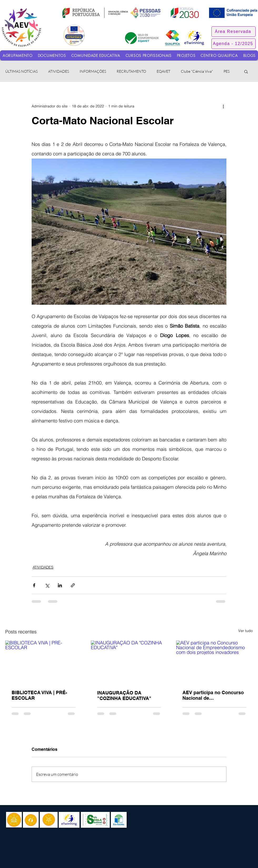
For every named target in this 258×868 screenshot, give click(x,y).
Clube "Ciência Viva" (197, 71)
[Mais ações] (223, 106)
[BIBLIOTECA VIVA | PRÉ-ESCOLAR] (44, 662)
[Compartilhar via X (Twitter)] (47, 585)
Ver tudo (245, 631)
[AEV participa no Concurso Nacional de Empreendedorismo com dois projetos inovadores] (214, 662)
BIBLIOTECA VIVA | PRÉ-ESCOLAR (39, 695)
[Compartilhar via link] (73, 585)
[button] (234, 32)
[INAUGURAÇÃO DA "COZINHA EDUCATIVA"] (129, 662)
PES (227, 71)
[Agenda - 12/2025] (234, 44)
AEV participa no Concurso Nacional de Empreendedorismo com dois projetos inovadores (213, 695)
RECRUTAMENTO (131, 71)
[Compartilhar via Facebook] (34, 585)
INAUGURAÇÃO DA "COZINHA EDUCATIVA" (124, 696)
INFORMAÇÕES (93, 71)
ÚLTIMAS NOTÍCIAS (21, 71)
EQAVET (163, 71)
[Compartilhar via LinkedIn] (60, 585)
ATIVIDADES (59, 71)
